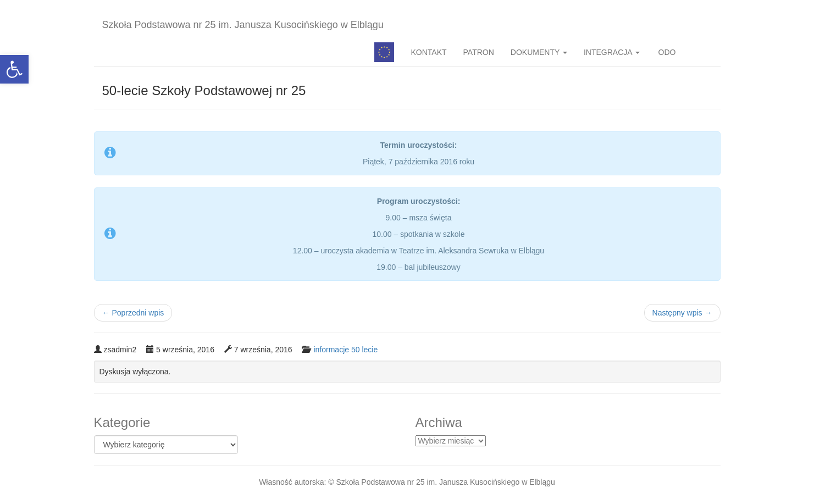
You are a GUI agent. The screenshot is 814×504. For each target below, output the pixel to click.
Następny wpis (682, 313)
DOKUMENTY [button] (539, 52)
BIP (702, 52)
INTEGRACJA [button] (612, 52)
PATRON (479, 52)
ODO (666, 52)
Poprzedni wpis (133, 313)
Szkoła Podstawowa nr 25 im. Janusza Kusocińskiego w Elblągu (243, 25)
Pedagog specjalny (384, 52)
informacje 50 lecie (345, 350)
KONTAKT (428, 52)
